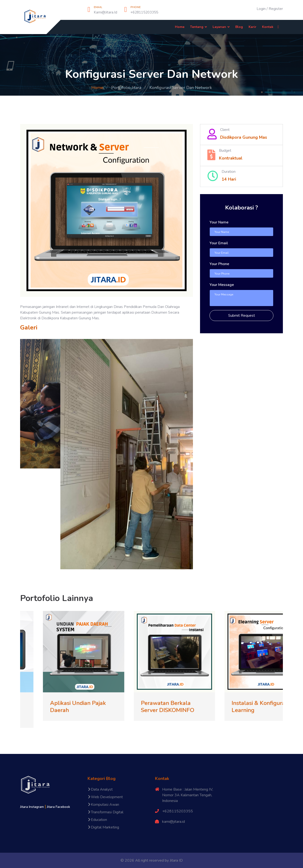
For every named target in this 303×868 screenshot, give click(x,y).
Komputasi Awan (103, 805)
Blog (239, 27)
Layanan (219, 27)
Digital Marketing (103, 827)
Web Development (105, 797)
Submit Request (242, 316)
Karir (252, 27)
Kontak (268, 27)
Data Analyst (100, 789)
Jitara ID (176, 860)
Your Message (222, 285)
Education (97, 820)
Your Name (219, 222)
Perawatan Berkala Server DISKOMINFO (183, 707)
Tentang (197, 27)
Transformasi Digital (105, 812)
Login (261, 9)
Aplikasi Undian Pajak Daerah (94, 707)
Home (180, 27)
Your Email (219, 243)
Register (276, 9)
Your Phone (219, 264)
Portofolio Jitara (126, 88)
